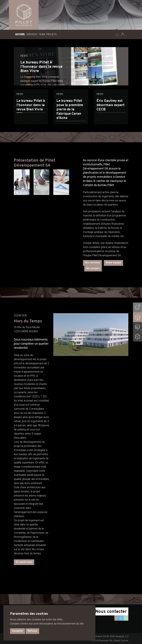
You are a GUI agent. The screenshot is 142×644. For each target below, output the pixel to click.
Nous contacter (111, 612)
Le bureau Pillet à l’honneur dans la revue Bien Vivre (31, 105)
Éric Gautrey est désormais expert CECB (111, 105)
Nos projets (93, 269)
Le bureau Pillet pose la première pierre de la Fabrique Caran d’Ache (70, 109)
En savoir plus (24, 562)
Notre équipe (113, 263)
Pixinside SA (105, 641)
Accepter (18, 631)
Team (42, 34)
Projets (51, 34)
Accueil (20, 34)
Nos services (92, 263)
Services (32, 34)
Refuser (32, 631)
